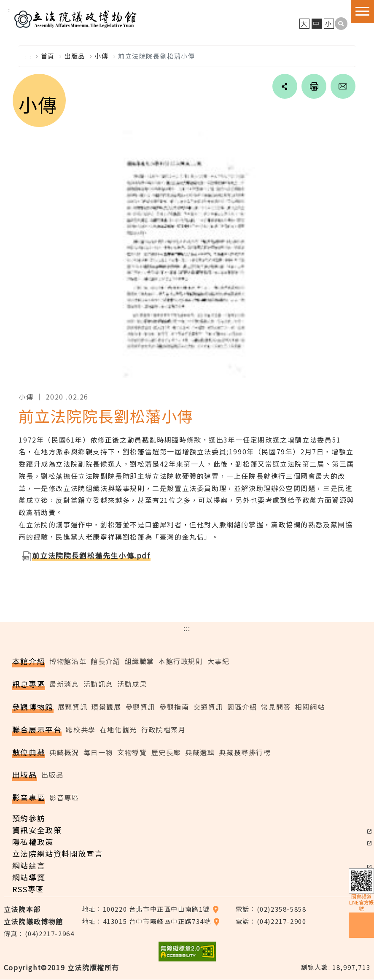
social (284, 87)
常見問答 (276, 707)
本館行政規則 (181, 661)
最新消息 (64, 684)
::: (11, 10)
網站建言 (29, 866)
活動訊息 (98, 684)
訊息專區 (29, 684)
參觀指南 (174, 707)
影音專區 (29, 798)
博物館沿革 (68, 661)
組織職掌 (140, 661)
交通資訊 (208, 707)
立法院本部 (22, 910)
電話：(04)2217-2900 (271, 922)
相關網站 (310, 707)
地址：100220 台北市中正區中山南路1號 (151, 909)
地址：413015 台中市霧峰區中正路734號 (151, 922)
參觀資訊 (140, 707)
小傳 (101, 56)
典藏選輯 (200, 752)
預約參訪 (29, 818)
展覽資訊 (73, 707)
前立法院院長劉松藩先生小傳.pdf (91, 555)
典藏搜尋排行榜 (245, 752)
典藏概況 (64, 752)
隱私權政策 (33, 842)
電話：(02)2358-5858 (271, 909)
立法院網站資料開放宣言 (58, 854)
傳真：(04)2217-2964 (39, 933)
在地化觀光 (118, 730)
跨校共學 (81, 730)
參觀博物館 (33, 707)
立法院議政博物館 (77, 18)
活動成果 (132, 684)
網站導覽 (29, 877)
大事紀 (219, 661)
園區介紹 (242, 707)
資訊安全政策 (37, 830)
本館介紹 (29, 661)
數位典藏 (29, 752)
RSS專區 (28, 889)
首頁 (48, 56)
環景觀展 (106, 707)
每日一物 (98, 752)
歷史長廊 (166, 752)
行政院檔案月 (164, 730)
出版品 (75, 56)
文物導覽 (132, 752)
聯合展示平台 (37, 730)
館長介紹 (105, 661)
